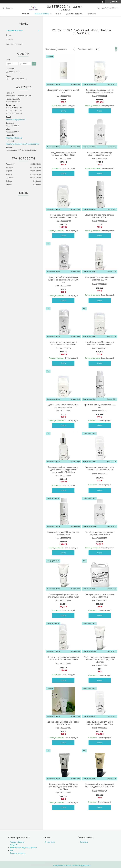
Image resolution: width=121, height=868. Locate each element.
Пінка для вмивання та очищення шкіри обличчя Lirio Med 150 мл (63, 658)
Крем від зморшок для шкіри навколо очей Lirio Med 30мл (100, 723)
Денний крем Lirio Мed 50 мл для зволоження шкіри (63, 406)
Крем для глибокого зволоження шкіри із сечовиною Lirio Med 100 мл (63, 280)
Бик (12, 850)
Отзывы (9, 40)
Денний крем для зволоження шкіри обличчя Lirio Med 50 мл (100, 91)
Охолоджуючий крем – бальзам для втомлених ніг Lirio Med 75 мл (63, 596)
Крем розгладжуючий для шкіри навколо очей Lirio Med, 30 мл (100, 468)
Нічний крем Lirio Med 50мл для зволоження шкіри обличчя (100, 343)
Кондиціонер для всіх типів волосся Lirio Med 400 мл (63, 154)
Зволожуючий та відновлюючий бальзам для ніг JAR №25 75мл (100, 786)
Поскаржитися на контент (62, 866)
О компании (50, 842)
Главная (26, 14)
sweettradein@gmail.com (16, 120)
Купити (63, 111)
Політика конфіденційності (81, 866)
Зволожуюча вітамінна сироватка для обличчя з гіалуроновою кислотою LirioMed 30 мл (63, 470)
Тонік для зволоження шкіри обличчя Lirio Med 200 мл (100, 154)
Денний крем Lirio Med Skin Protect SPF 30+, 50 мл (63, 723)
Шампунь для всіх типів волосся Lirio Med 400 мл (100, 216)
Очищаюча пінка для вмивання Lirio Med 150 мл (100, 279)
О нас (58, 14)
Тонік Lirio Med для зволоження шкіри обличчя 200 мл (100, 533)
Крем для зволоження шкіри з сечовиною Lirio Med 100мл (63, 343)
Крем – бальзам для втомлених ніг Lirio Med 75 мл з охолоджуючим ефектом (100, 659)
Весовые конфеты (18, 853)
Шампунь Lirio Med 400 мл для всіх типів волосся (63, 533)
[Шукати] (3, 8)
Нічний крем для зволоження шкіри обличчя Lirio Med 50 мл (63, 216)
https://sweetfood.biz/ (14, 138)
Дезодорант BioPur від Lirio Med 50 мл (63, 91)
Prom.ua (72, 863)
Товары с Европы (17, 842)
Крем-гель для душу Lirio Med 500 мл (100, 406)
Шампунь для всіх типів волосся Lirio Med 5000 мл (100, 596)
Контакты (92, 14)
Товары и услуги (42, 14)
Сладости (14, 845)
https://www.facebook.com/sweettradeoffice (23, 144)
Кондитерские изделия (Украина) (23, 848)
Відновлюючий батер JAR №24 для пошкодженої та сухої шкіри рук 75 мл (63, 787)
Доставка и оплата (74, 14)
